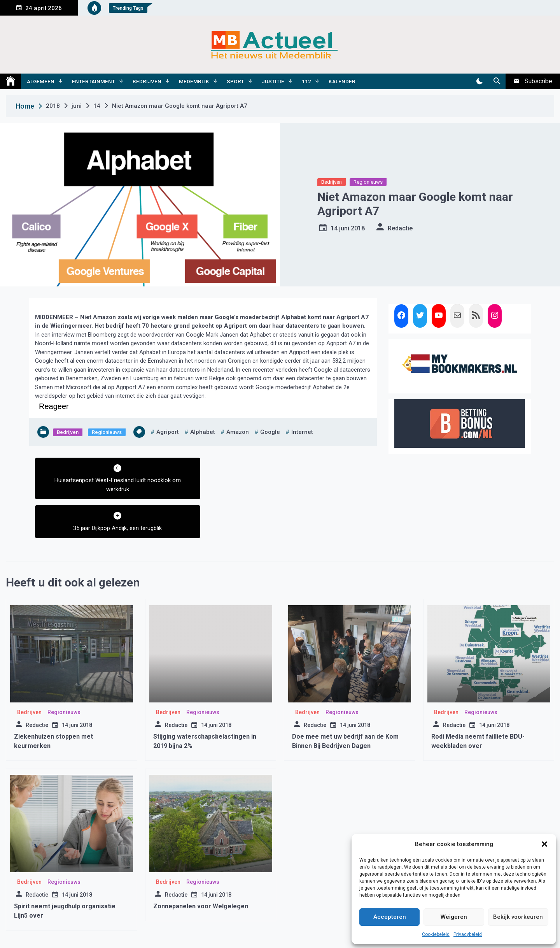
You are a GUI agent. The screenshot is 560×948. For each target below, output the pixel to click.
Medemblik (194, 81)
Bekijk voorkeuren (518, 917)
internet (302, 432)
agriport (168, 432)
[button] (544, 844)
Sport (235, 81)
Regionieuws (368, 182)
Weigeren (454, 917)
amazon (238, 432)
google (270, 432)
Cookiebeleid (436, 934)
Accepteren (390, 917)
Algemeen (41, 81)
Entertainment (94, 81)
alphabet (203, 432)
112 (306, 81)
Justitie (273, 81)
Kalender (342, 81)
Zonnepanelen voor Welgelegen (201, 867)
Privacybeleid (468, 934)
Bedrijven (147, 81)
